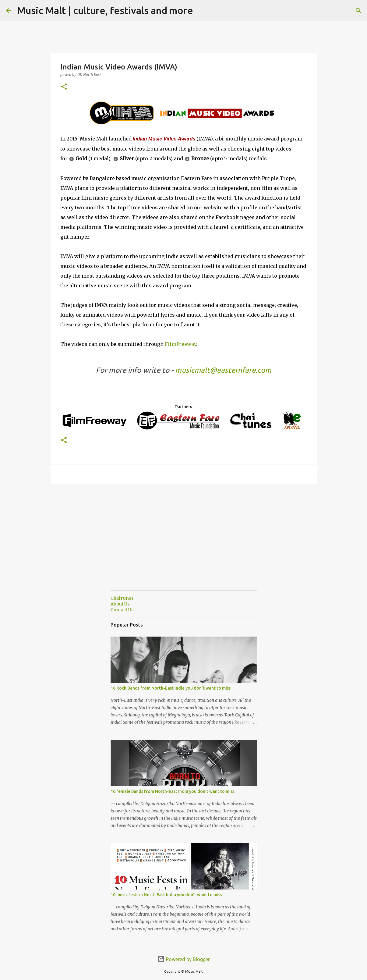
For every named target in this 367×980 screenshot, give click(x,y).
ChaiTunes (122, 598)
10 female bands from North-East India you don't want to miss (172, 791)
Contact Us (122, 610)
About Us (120, 604)
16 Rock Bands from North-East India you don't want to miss (171, 688)
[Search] (202, 11)
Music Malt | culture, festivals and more (105, 10)
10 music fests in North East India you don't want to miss (166, 895)
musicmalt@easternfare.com (223, 370)
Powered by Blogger (184, 959)
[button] (64, 87)
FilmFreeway (180, 344)
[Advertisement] (184, 543)
